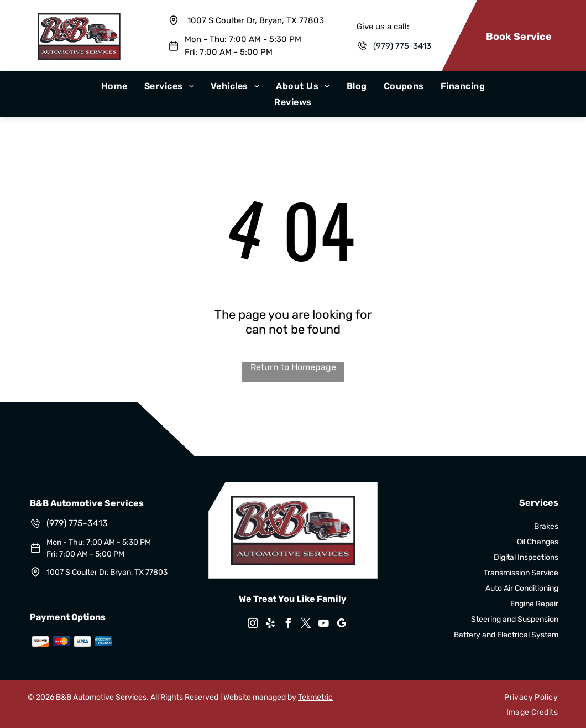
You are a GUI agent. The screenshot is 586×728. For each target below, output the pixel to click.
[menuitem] (114, 86)
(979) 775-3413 (402, 46)
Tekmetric (315, 697)
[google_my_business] (342, 625)
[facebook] (289, 625)
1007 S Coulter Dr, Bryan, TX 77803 (256, 20)
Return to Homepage (293, 367)
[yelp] (271, 625)
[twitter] (306, 625)
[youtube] (324, 625)
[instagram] (253, 625)
